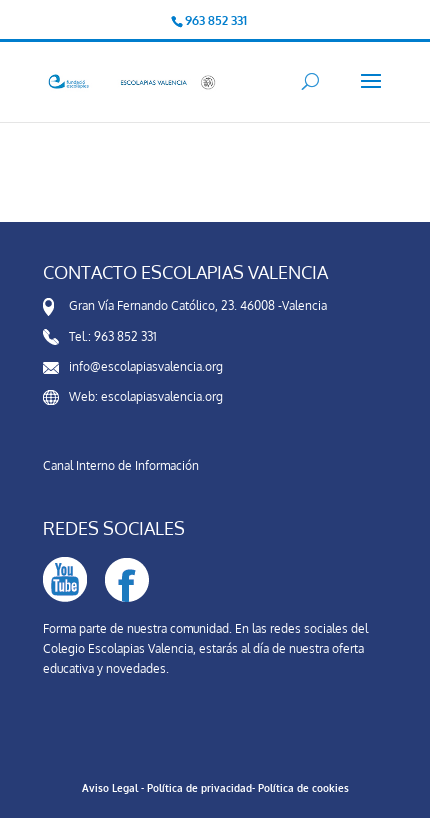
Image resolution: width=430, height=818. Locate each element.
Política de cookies (303, 788)
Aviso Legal (110, 788)
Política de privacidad (199, 788)
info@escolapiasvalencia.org (146, 366)
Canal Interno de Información (121, 465)
